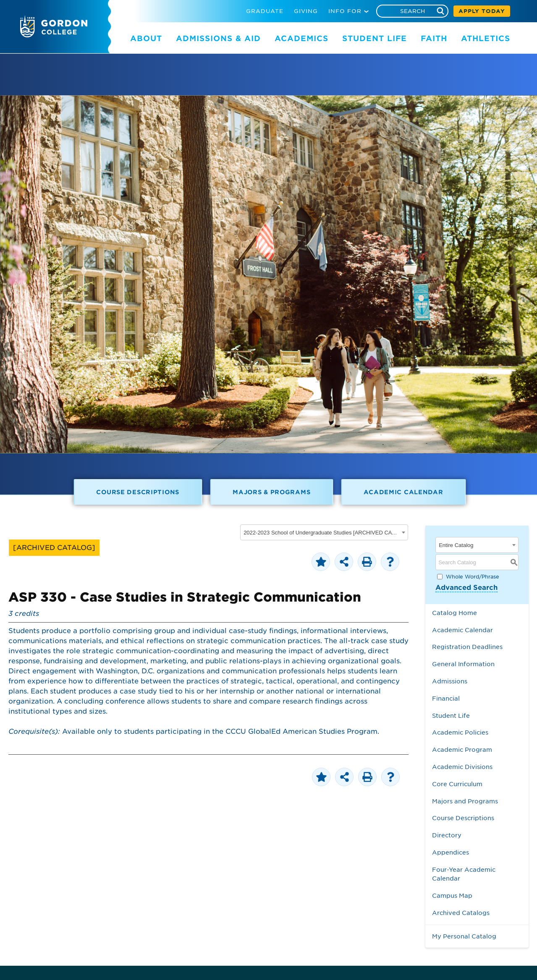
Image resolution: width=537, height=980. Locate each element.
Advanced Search (466, 588)
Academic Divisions (462, 767)
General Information (463, 664)
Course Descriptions (138, 492)
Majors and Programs (465, 801)
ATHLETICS (486, 38)
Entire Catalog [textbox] (456, 545)
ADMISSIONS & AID (218, 38)
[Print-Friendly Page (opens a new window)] (367, 562)
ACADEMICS (301, 38)
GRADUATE (265, 11)
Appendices (451, 852)
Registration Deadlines (467, 647)
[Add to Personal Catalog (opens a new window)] (321, 562)
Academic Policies (460, 732)
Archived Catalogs (461, 913)
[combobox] (324, 532)
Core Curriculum (457, 784)
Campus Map (452, 895)
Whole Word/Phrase (473, 577)
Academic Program (462, 749)
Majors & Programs (271, 492)
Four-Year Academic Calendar (464, 874)
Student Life (451, 715)
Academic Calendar (403, 492)
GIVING (306, 11)
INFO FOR (345, 11)
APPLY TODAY (482, 11)
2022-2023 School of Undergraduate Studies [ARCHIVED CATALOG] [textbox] (321, 533)
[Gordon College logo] (54, 35)
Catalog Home (454, 613)
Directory (447, 835)
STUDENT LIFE (375, 38)
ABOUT (146, 38)
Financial (446, 698)
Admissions (450, 681)
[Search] (412, 11)
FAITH (434, 38)
